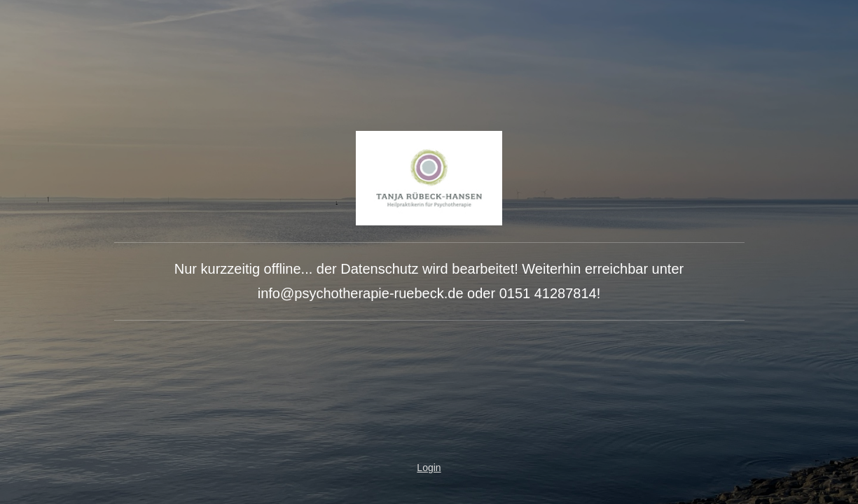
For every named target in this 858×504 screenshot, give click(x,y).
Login (429, 468)
